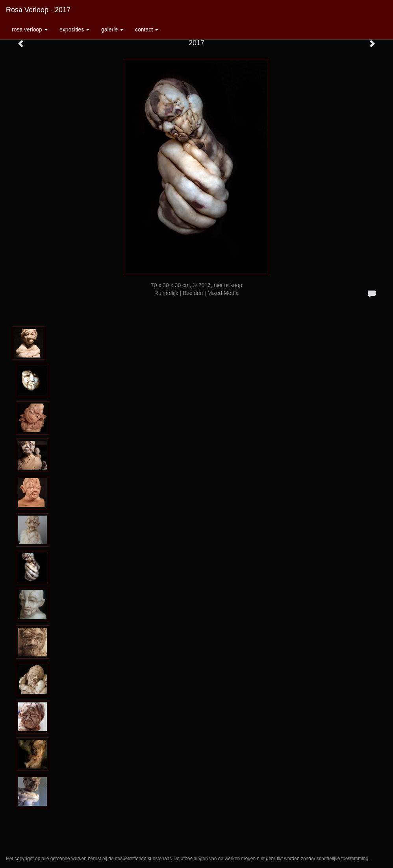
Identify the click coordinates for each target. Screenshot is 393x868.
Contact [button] (147, 29)
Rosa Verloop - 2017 (38, 10)
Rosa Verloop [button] (30, 29)
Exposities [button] (74, 29)
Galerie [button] (112, 29)
